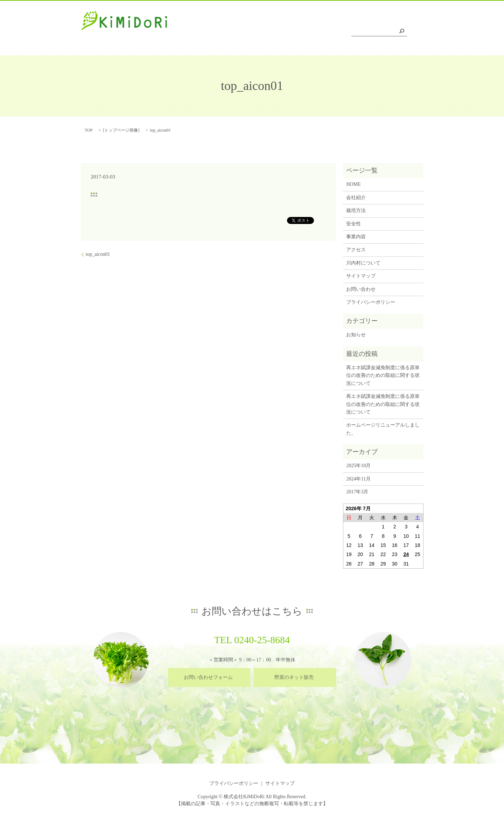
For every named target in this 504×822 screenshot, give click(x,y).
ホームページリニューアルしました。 (383, 429)
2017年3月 (357, 492)
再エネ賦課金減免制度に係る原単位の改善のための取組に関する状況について (383, 375)
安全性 (290, 33)
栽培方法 (261, 33)
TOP (89, 130)
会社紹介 (230, 33)
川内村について (389, 33)
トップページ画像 (121, 130)
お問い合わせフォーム (208, 677)
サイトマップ (361, 276)
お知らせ (356, 335)
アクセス (350, 33)
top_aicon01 (98, 254)
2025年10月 (358, 466)
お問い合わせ (361, 289)
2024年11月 (358, 479)
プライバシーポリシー (371, 302)
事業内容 (318, 33)
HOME (201, 33)
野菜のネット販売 (294, 677)
